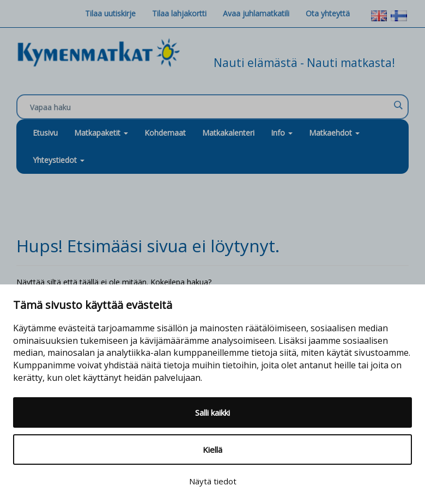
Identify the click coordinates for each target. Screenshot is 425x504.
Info (282, 133)
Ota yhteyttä (328, 13)
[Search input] (210, 107)
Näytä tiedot (213, 481)
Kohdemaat (165, 133)
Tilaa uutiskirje (110, 13)
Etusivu (45, 133)
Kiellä (212, 450)
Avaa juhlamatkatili (256, 13)
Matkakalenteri (228, 133)
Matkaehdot (334, 133)
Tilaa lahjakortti (179, 13)
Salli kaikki (212, 412)
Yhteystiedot (59, 160)
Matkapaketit (101, 133)
